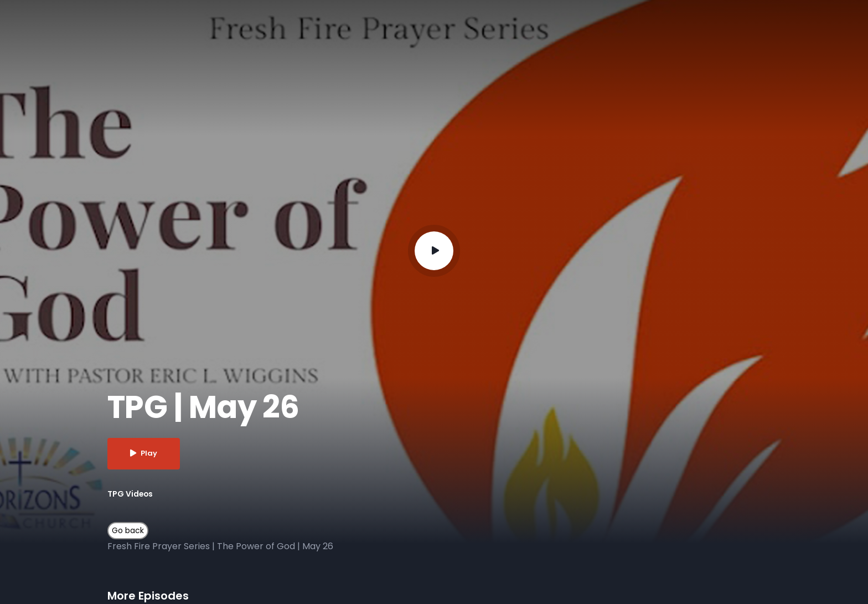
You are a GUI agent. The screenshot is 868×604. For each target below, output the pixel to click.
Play (144, 454)
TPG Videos (131, 494)
